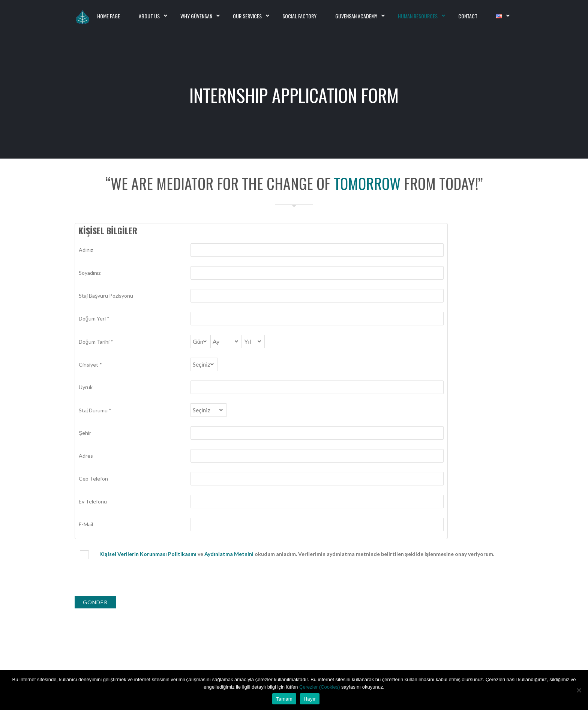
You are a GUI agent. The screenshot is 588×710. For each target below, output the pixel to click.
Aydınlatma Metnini (229, 554)
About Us (149, 16)
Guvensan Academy (356, 16)
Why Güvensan (196, 16)
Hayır (310, 699)
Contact (468, 16)
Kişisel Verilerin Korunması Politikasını (148, 554)
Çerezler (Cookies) (320, 687)
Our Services (247, 16)
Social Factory (299, 16)
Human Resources (418, 16)
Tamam (284, 699)
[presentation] (132, 580)
